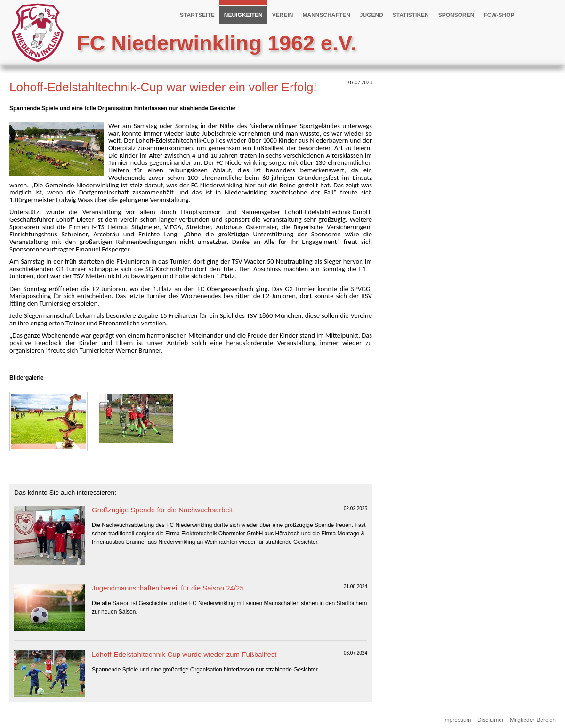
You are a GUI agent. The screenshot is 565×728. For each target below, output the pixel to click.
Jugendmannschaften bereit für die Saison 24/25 (168, 588)
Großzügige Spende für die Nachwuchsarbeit (162, 510)
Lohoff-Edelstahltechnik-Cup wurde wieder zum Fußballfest (184, 654)
